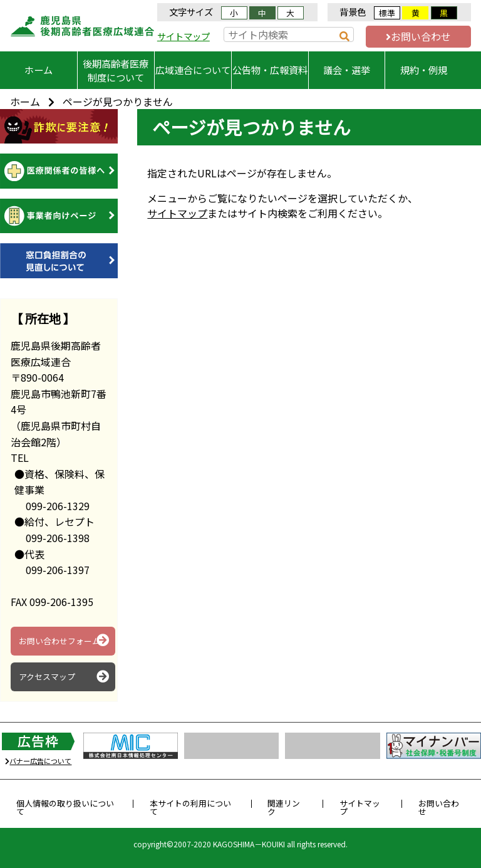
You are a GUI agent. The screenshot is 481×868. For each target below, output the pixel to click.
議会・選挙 (347, 70)
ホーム (39, 70)
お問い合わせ (418, 36)
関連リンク (284, 807)
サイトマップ (184, 36)
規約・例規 (424, 70)
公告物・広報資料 (270, 70)
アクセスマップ (64, 677)
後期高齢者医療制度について (116, 70)
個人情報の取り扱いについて (65, 807)
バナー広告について (38, 761)
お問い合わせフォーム (64, 641)
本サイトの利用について (190, 807)
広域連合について (193, 70)
